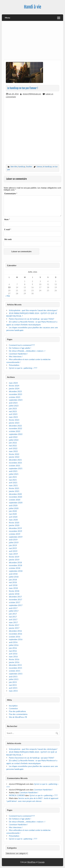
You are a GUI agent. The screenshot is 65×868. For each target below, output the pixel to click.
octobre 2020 (15, 500)
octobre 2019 (15, 534)
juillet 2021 (14, 474)
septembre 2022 (16, 434)
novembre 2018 (16, 565)
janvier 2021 (14, 491)
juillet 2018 (14, 577)
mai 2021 (13, 480)
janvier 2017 (14, 628)
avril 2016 (13, 654)
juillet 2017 (14, 611)
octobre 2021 (15, 466)
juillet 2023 (14, 406)
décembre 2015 (15, 665)
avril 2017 (13, 619)
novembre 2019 (16, 531)
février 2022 (14, 454)
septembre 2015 (16, 674)
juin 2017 (13, 614)
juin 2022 (13, 443)
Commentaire (11, 194)
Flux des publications (17, 711)
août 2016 (13, 642)
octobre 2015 (15, 671)
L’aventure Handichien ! (18, 354)
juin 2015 (13, 682)
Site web (8, 239)
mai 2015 (13, 685)
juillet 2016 (14, 645)
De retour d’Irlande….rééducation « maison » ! (27, 351)
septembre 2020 (16, 503)
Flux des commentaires (18, 714)
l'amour (39, 167)
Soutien (29, 167)
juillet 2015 (14, 679)
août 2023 (13, 403)
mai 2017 (13, 617)
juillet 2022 (14, 440)
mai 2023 (13, 411)
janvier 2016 (14, 662)
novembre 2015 (16, 668)
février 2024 (14, 386)
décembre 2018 (15, 562)
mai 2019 (13, 548)
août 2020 (13, 505)
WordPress (31, 862)
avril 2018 (13, 585)
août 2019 (13, 540)
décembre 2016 (15, 631)
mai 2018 (13, 582)
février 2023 (14, 420)
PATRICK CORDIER (17, 795)
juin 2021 (13, 477)
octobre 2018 (15, 568)
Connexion (13, 708)
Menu (7, 18)
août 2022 (13, 437)
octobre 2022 (15, 431)
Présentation (14, 365)
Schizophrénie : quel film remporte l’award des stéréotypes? (33, 310)
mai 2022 (13, 446)
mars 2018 (13, 588)
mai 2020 (13, 514)
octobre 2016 (15, 637)
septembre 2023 (16, 400)
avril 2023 (13, 414)
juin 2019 (13, 545)
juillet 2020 (14, 508)
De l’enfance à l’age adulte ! (20, 348)
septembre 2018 (16, 571)
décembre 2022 (15, 426)
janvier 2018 (14, 594)
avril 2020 (13, 517)
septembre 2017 (16, 605)
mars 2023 (13, 417)
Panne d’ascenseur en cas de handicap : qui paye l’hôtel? (32, 319)
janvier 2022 (14, 457)
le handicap (47, 167)
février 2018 (14, 591)
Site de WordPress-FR (18, 717)
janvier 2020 (14, 525)
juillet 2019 (14, 542)
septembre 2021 (16, 468)
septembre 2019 (16, 537)
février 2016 (14, 659)
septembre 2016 (16, 639)
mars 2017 (13, 622)
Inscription (13, 706)
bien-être (14, 167)
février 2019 (14, 557)
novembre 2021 (16, 463)
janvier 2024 (14, 388)
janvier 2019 (14, 560)
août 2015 (13, 677)
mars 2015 (13, 691)
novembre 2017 (16, 599)
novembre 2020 (16, 497)
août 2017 (13, 608)
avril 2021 (13, 483)
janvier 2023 (14, 423)
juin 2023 (13, 408)
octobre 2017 (15, 602)
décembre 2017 (15, 597)
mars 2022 (13, 451)
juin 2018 (13, 580)
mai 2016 (13, 651)
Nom (7, 219)
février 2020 (14, 523)
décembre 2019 (15, 528)
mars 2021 (13, 485)
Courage (41, 862)
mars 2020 (13, 520)
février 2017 (14, 625)
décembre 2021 (15, 460)
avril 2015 (13, 688)
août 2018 (13, 574)
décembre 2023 (15, 391)
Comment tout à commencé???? (22, 345)
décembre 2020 (15, 494)
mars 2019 (13, 554)
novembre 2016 (16, 634)
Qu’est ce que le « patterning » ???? (23, 368)
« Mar (8, 296)
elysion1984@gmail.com (32, 94)
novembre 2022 (16, 428)
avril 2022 (13, 448)
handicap (22, 167)
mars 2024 (13, 383)
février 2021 (14, 488)
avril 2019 (13, 551)
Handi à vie (33, 7)
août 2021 (13, 471)
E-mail (8, 229)
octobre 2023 (15, 397)
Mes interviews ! (16, 356)
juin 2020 (13, 511)
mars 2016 (13, 657)
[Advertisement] (33, 41)
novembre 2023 (16, 394)
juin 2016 (13, 648)
